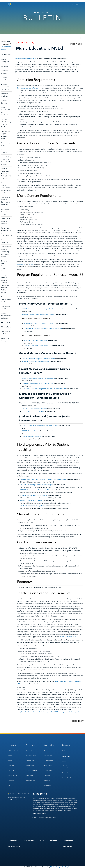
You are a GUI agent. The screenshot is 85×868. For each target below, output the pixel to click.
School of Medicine (12, 775)
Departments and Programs (33, 751)
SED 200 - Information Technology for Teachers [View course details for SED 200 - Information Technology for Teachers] (40, 323)
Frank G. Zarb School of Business (5, 221)
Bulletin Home (6, 55)
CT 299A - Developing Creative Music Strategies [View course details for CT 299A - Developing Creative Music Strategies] (38, 378)
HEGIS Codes (5, 323)
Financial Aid (11, 780)
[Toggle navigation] (75, 4)
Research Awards (66, 773)
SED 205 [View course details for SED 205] (20, 264)
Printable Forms (6, 327)
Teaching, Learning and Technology (29, 88)
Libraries (64, 761)
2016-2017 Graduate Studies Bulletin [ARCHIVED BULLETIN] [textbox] (64, 38)
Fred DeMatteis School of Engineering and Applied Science (6, 252)
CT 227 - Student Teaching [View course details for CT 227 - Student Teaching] (31, 431)
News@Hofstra (69, 847)
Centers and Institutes (68, 751)
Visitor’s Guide (48, 785)
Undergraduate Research (68, 778)
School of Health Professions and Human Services (6, 266)
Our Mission (5, 66)
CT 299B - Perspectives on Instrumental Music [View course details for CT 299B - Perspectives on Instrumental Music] (38, 383)
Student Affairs (48, 780)
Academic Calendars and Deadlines (6, 299)
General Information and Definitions (6, 316)
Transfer (10, 756)
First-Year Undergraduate (14, 751)
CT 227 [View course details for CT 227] (31, 264)
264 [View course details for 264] (25, 264)
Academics (30, 745)
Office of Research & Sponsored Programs (67, 767)
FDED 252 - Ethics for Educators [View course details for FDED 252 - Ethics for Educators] (33, 411)
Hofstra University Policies (39, 814)
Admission (12, 745)
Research (66, 745)
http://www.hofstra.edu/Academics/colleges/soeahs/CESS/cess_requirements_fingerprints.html (50, 712)
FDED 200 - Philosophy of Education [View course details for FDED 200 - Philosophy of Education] (34, 409)
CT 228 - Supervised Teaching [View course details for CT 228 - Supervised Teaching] (32, 436)
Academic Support (30, 766)
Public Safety (47, 775)
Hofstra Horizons (66, 756)
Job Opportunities (15, 847)
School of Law (11, 770)
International (11, 766)
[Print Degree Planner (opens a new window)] (72, 44)
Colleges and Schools (31, 756)
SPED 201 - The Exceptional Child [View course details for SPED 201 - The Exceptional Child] (35, 340)
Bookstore (47, 751)
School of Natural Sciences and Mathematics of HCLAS (6, 188)
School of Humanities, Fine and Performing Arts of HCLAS (6, 174)
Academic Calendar (31, 761)
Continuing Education (31, 770)
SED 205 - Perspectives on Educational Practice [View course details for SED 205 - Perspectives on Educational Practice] (38, 314)
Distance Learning (30, 780)
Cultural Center (48, 756)
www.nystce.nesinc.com (68, 637)
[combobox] (66, 38)
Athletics (53, 841)
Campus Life (49, 745)
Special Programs (30, 775)
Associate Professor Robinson (25, 59)
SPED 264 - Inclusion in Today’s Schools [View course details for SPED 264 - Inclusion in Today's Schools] (37, 346)
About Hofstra (28, 841)
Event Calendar (48, 766)
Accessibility (12, 841)
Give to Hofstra (68, 841)
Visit (9, 785)
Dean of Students (48, 761)
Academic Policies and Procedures (5, 87)
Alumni (42, 841)
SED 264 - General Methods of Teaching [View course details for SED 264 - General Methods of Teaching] (36, 361)
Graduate (10, 761)
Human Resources (49, 770)
